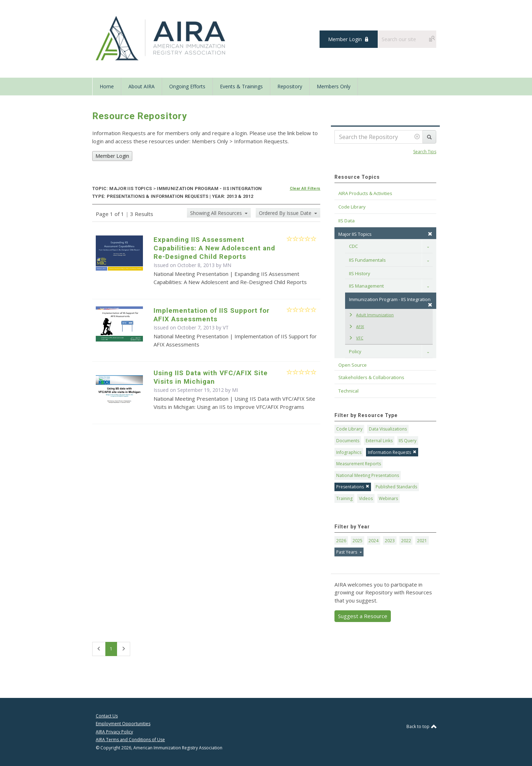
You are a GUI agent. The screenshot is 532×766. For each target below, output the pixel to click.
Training (344, 498)
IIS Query (408, 441)
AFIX (356, 326)
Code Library (349, 429)
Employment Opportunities (123, 724)
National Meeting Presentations (368, 475)
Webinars (388, 498)
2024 (373, 541)
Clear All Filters (305, 188)
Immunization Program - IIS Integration (391, 302)
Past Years (347, 552)
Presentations (353, 487)
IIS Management (366, 286)
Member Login (345, 39)
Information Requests (392, 452)
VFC (356, 338)
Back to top (421, 726)
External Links (379, 441)
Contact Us (107, 716)
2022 (406, 541)
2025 (358, 541)
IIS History (360, 273)
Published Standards (396, 487)
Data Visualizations (388, 429)
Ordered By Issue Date (286, 213)
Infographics (349, 452)
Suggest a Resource (363, 616)
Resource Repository (140, 116)
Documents (348, 441)
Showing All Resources (217, 213)
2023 (390, 541)
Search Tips (425, 152)
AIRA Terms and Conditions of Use (130, 740)
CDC (353, 246)
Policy (355, 351)
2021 (422, 541)
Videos (366, 498)
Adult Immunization (371, 315)
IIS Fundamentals (367, 260)
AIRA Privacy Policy (114, 732)
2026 (341, 541)
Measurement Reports (359, 464)
